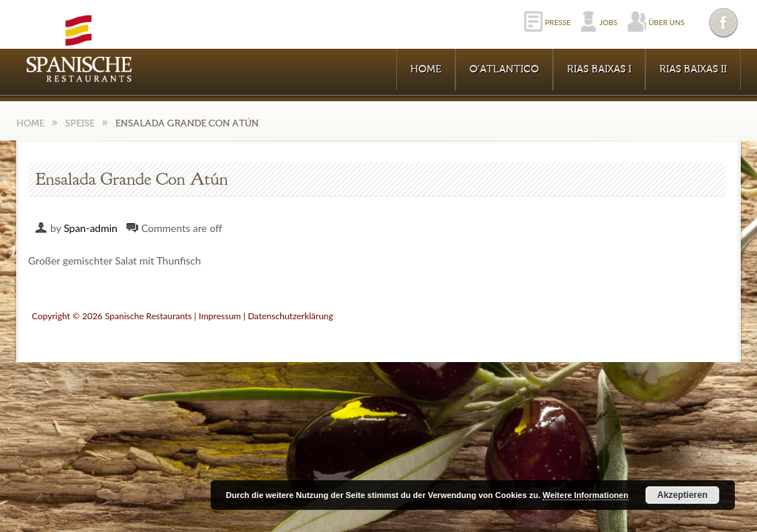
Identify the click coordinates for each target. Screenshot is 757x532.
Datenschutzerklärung (291, 316)
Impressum (220, 316)
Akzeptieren (682, 495)
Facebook (724, 23)
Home (426, 69)
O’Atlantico (504, 69)
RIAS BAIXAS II (693, 69)
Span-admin (91, 228)
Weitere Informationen (585, 495)
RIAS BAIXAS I (599, 69)
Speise (80, 123)
